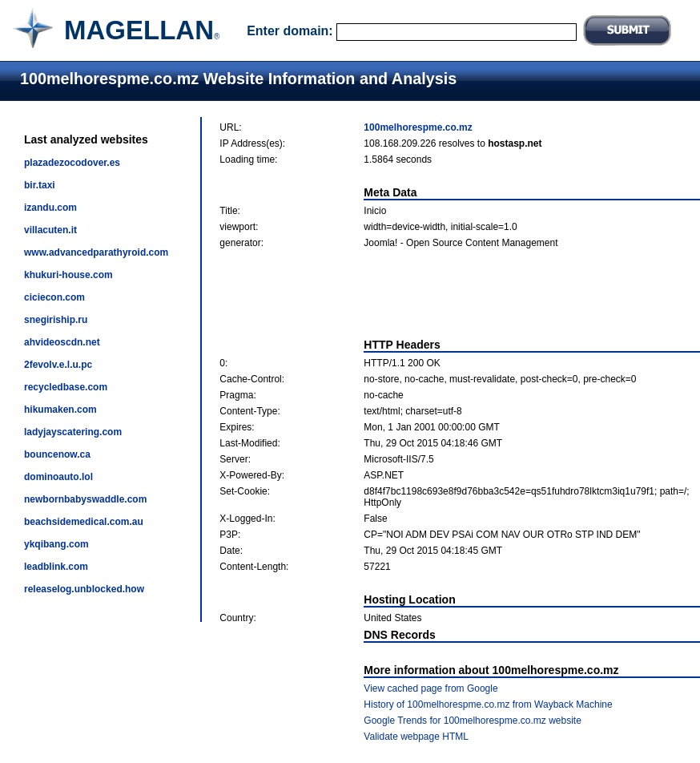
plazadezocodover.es (72, 163)
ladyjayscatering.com (73, 432)
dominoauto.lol (58, 477)
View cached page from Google (430, 688)
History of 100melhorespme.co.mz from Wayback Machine (488, 704)
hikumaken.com (60, 410)
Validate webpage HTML (416, 737)
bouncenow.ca (57, 454)
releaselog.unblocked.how (84, 589)
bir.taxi (40, 185)
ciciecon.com (54, 297)
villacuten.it (50, 230)
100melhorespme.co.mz (418, 127)
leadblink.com (56, 567)
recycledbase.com (66, 387)
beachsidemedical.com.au (84, 522)
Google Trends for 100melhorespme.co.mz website (472, 721)
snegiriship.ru (56, 320)
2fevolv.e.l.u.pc (58, 365)
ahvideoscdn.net (62, 342)
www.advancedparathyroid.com (96, 252)
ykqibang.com (56, 544)
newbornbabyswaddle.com (85, 499)
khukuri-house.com (68, 275)
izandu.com (50, 208)
